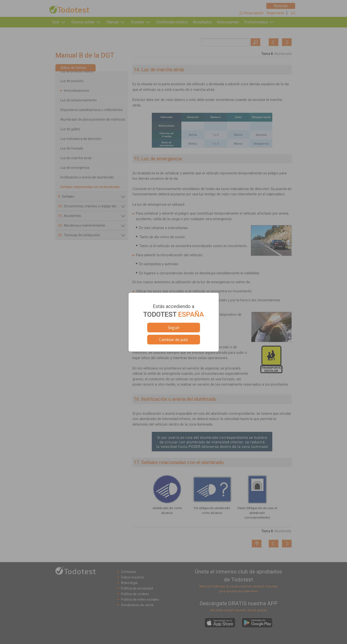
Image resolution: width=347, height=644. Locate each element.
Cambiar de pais (173, 340)
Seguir (174, 328)
